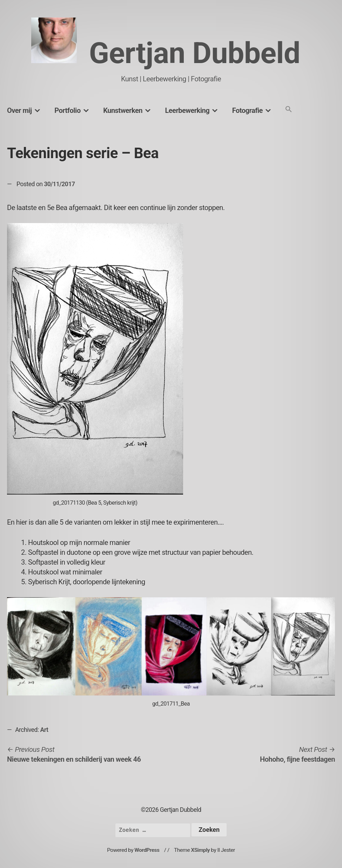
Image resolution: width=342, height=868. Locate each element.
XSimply (200, 850)
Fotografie (247, 110)
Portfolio (67, 110)
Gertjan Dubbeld (195, 53)
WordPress (147, 850)
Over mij (19, 110)
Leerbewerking (187, 110)
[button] (289, 110)
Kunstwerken (123, 110)
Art (44, 730)
